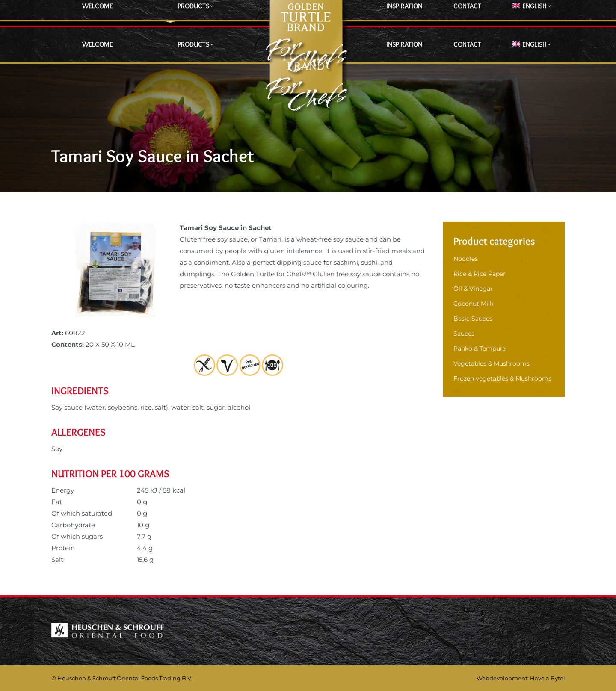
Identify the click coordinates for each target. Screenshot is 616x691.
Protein (63, 548)
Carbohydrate (73, 525)
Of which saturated (82, 513)
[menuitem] (532, 44)
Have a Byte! (547, 678)
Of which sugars (77, 536)
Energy (63, 490)
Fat (57, 502)
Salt (57, 560)
